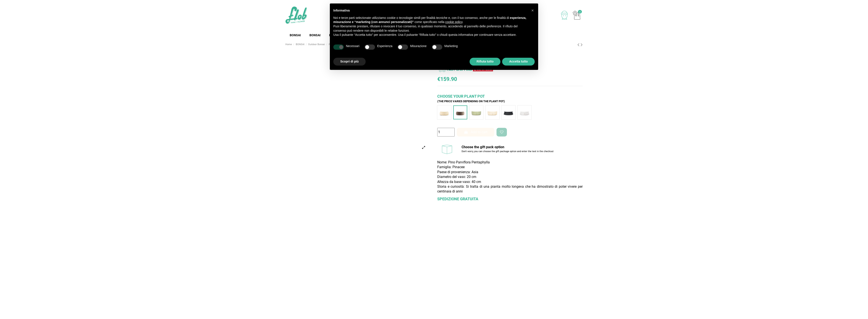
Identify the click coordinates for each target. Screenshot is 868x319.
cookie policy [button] (454, 22)
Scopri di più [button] (349, 61)
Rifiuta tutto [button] (485, 61)
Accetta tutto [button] (518, 61)
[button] (533, 10)
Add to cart (476, 132)
